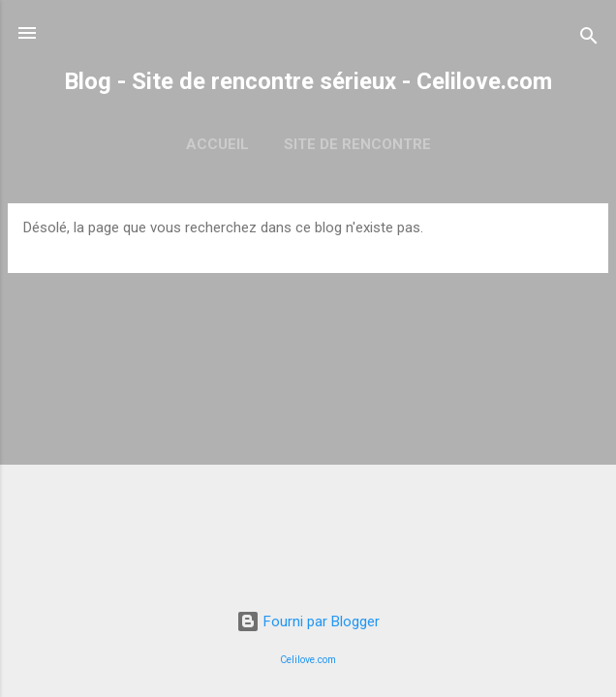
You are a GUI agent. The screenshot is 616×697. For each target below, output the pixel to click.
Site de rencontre (357, 144)
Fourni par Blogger (308, 621)
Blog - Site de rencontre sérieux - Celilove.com (308, 81)
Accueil (217, 144)
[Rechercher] (589, 39)
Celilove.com (308, 660)
